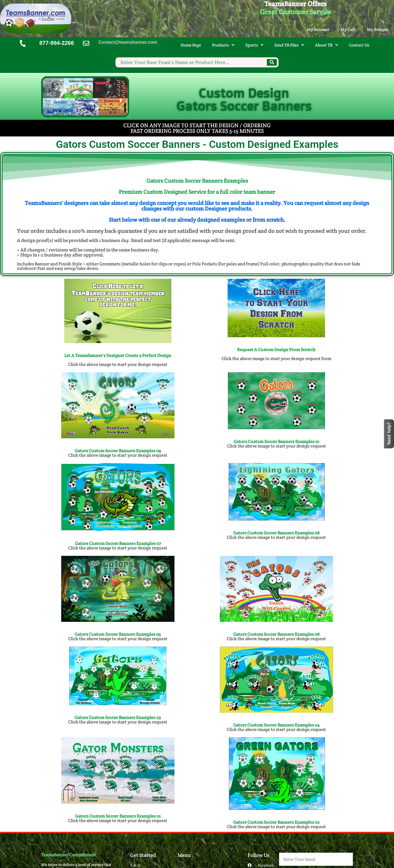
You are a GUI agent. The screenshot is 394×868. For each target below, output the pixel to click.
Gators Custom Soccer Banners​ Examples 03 (118, 717)
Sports (254, 45)
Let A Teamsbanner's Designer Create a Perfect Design (118, 355)
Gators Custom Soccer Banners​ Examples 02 (276, 822)
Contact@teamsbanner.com (128, 42)
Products (223, 45)
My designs (378, 29)
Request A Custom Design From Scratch (276, 350)
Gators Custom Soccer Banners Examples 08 (276, 533)
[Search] (272, 62)
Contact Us (359, 45)
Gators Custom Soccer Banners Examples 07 (118, 543)
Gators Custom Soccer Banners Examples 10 (276, 442)
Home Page (191, 45)
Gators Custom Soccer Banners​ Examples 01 (118, 816)
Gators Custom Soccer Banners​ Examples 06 (276, 634)
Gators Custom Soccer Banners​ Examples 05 (118, 634)
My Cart (348, 29)
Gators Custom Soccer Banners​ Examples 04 (276, 725)
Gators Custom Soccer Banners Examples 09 (118, 451)
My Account (318, 29)
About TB (326, 45)
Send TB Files (289, 45)
